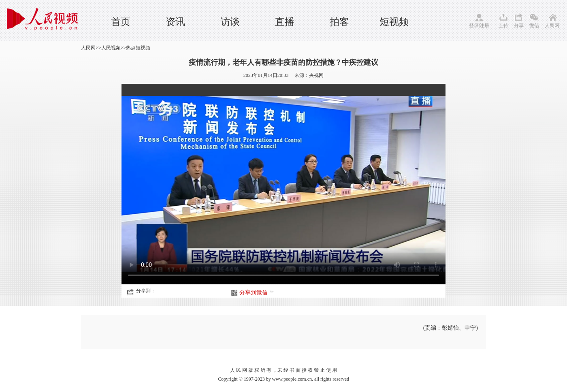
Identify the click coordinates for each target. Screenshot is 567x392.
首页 (121, 22)
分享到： (146, 291)
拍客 (339, 22)
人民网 (552, 26)
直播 (285, 22)
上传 (503, 26)
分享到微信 (257, 293)
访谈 (230, 22)
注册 (484, 26)
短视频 (394, 22)
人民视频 (111, 48)
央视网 (316, 75)
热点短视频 (138, 48)
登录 (474, 26)
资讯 (175, 22)
